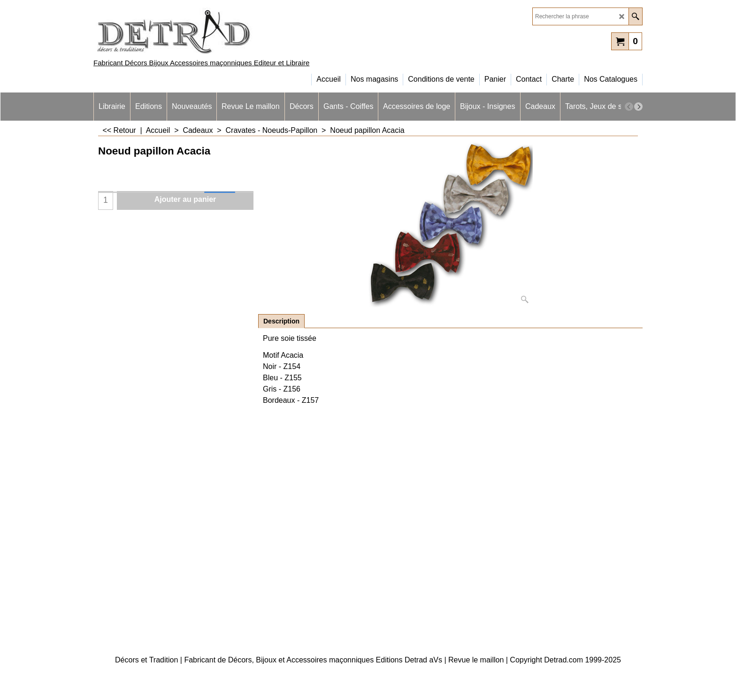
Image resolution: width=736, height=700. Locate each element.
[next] (638, 107)
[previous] (629, 107)
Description (281, 321)
